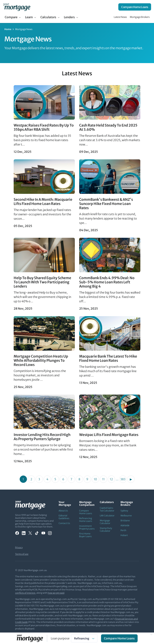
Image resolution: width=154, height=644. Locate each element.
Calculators (48, 17)
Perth (123, 530)
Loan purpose (60, 638)
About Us (63, 511)
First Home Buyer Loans (85, 535)
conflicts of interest (25, 593)
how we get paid (56, 593)
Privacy (19, 547)
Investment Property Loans (87, 527)
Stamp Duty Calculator (106, 529)
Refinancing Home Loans (86, 520)
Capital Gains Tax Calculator (107, 509)
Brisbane (125, 520)
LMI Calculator (107, 516)
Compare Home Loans (135, 7)
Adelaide (125, 525)
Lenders (69, 17)
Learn (29, 17)
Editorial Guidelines (64, 517)
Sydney (124, 511)
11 (103, 479)
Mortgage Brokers (140, 17)
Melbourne (126, 516)
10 (95, 479)
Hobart (124, 535)
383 (123, 479)
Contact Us (64, 523)
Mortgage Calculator (105, 522)
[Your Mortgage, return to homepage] (17, 7)
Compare (11, 17)
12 (111, 479)
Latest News (120, 17)
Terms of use (22, 554)
